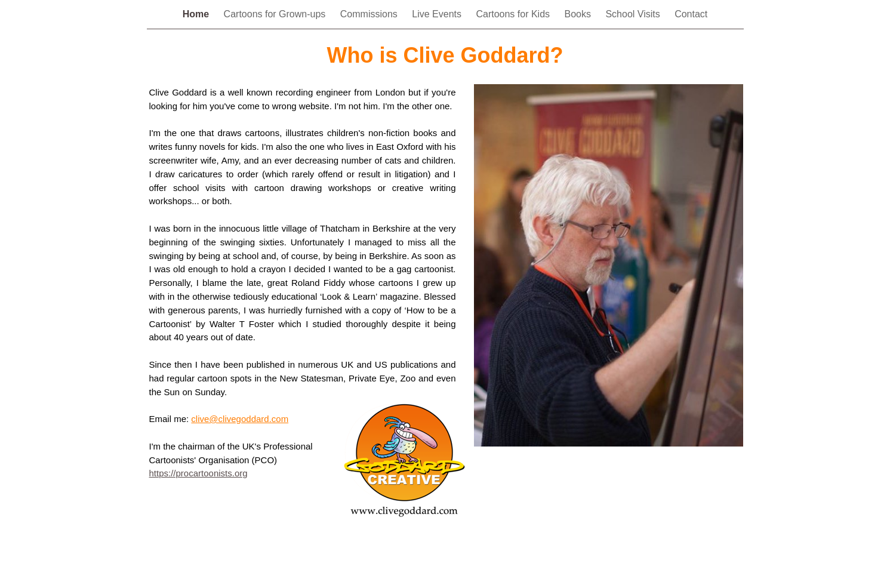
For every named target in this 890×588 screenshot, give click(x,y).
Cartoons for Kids (514, 14)
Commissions (370, 14)
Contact (691, 14)
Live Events (438, 14)
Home (197, 14)
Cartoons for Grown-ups (276, 14)
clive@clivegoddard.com (240, 419)
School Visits (634, 14)
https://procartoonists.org (198, 473)
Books (579, 14)
